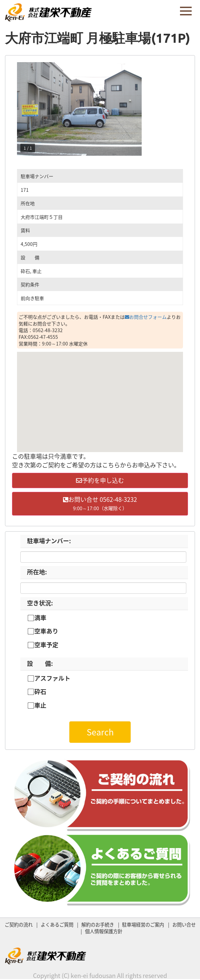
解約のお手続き (98, 925)
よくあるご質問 (57, 925)
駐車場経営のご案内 (143, 925)
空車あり (46, 631)
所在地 (37, 572)
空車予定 (46, 645)
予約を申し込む (100, 480)
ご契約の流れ (19, 925)
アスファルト (52, 678)
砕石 (40, 692)
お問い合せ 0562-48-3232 (100, 504)
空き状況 (40, 603)
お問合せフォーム (146, 317)
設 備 (40, 663)
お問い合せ (184, 925)
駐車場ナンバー (49, 541)
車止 (40, 705)
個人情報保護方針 (104, 931)
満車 (40, 618)
